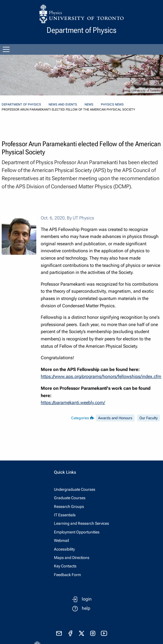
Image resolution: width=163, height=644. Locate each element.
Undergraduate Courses (75, 489)
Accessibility (64, 549)
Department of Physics (21, 105)
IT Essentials (65, 515)
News (89, 105)
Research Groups (69, 507)
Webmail (61, 540)
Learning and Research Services (81, 523)
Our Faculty (149, 418)
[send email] (59, 633)
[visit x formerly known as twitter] (81, 633)
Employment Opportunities (77, 532)
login (87, 599)
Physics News (112, 105)
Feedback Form (67, 575)
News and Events (63, 105)
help (86, 608)
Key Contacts (65, 566)
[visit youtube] (104, 633)
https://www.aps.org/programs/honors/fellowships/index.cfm (101, 376)
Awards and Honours (115, 418)
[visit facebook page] (70, 633)
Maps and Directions (72, 558)
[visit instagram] (93, 633)
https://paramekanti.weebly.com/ (73, 403)
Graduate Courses (70, 498)
